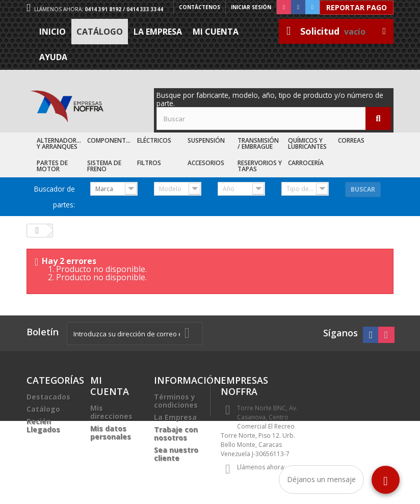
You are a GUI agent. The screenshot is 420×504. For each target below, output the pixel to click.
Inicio (52, 32)
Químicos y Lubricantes (307, 143)
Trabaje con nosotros (176, 433)
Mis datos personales (111, 432)
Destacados (48, 397)
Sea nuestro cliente (176, 454)
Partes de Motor (52, 166)
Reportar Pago (357, 7)
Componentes (110, 140)
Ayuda (53, 57)
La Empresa (158, 32)
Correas (351, 140)
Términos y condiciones (176, 401)
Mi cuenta (216, 32)
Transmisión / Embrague (258, 143)
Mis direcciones (111, 412)
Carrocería (306, 163)
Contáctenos (200, 7)
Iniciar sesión (251, 7)
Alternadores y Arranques (60, 143)
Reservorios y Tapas (260, 166)
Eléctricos (154, 140)
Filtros (149, 163)
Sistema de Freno (104, 166)
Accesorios (206, 163)
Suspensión (206, 140)
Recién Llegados (43, 425)
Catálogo (100, 32)
